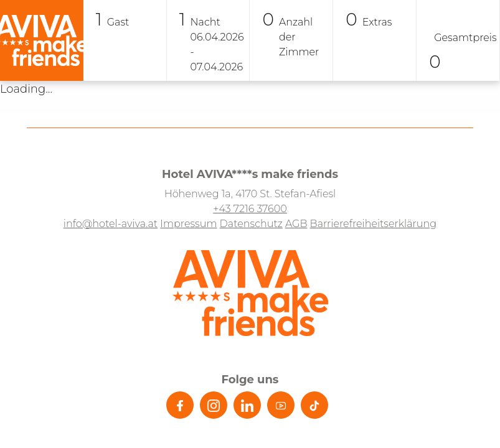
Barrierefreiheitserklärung (374, 224)
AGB (296, 224)
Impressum (188, 224)
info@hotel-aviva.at (111, 224)
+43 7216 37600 (250, 209)
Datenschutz (251, 224)
